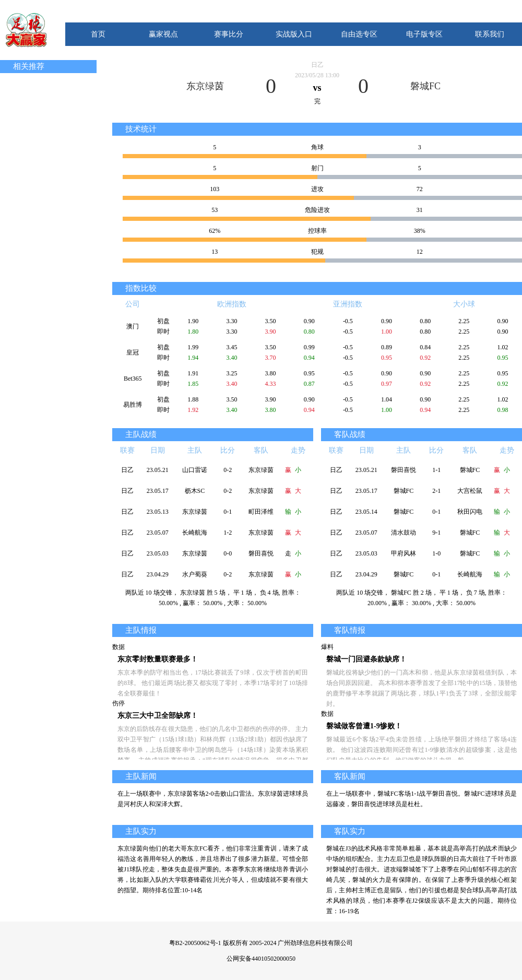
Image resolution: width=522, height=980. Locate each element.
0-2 (228, 470)
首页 (98, 34)
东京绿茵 (205, 86)
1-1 (436, 470)
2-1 (436, 491)
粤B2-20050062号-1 (195, 943)
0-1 (228, 512)
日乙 (317, 65)
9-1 (436, 533)
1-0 (436, 553)
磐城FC (425, 86)
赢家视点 (163, 34)
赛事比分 (229, 34)
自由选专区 (359, 34)
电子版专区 (424, 34)
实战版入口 (294, 34)
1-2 (228, 533)
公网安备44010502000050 (261, 959)
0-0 (228, 553)
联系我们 (490, 34)
